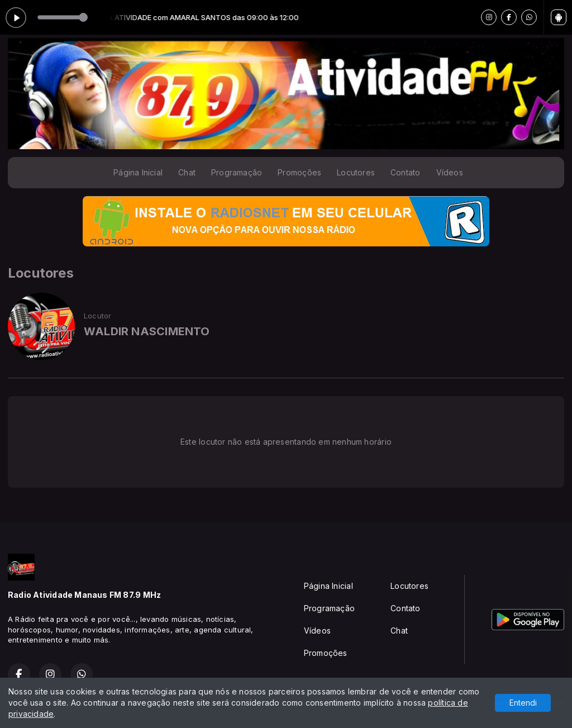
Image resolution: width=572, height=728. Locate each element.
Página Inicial (138, 172)
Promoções (299, 172)
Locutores (356, 172)
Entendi (523, 703)
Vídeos (450, 172)
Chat (187, 172)
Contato (405, 172)
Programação (237, 172)
